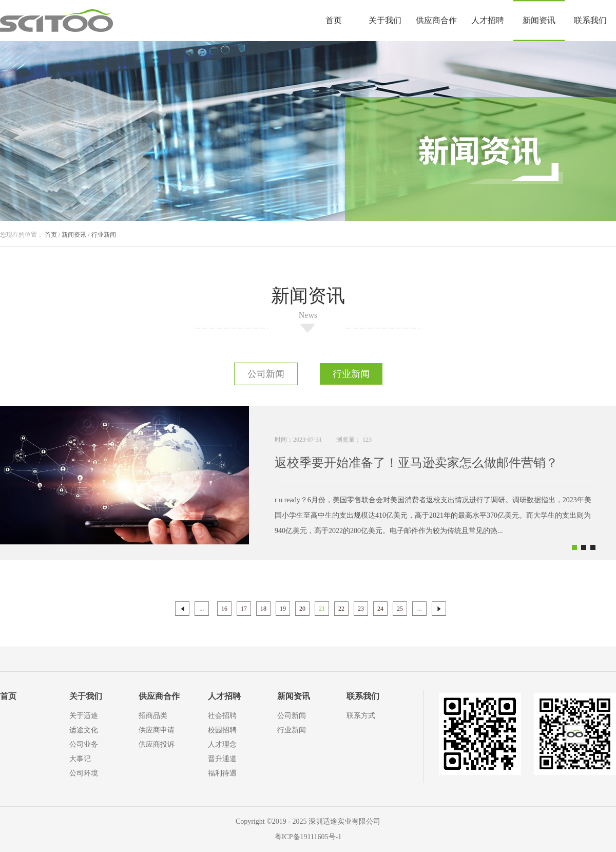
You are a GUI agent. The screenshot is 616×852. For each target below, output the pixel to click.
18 (263, 609)
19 (283, 609)
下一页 (439, 609)
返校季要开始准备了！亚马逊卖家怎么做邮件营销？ (416, 463)
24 (380, 609)
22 (341, 609)
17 (244, 609)
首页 (334, 20)
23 (361, 609)
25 (400, 609)
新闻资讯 (74, 235)
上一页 (182, 609)
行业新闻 (104, 235)
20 (302, 609)
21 (322, 609)
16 (224, 609)
